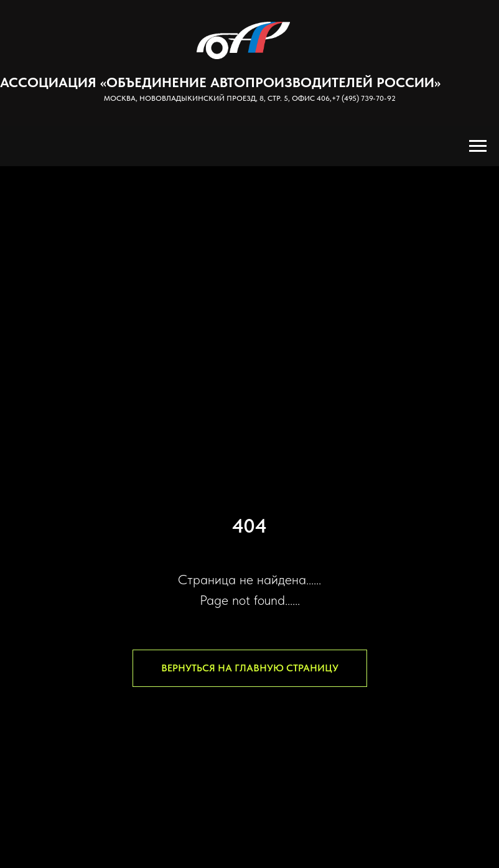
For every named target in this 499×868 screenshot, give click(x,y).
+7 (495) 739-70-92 (364, 98)
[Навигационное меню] (478, 146)
